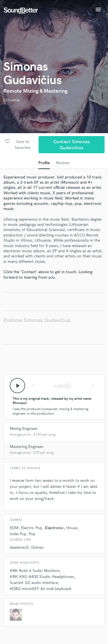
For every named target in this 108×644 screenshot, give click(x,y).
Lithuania (12, 100)
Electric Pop (32, 528)
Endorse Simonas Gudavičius (37, 320)
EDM (14, 528)
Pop (32, 534)
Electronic (54, 528)
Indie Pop (18, 534)
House (72, 528)
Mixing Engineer (24, 429)
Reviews (63, 163)
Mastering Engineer (27, 447)
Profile (44, 163)
